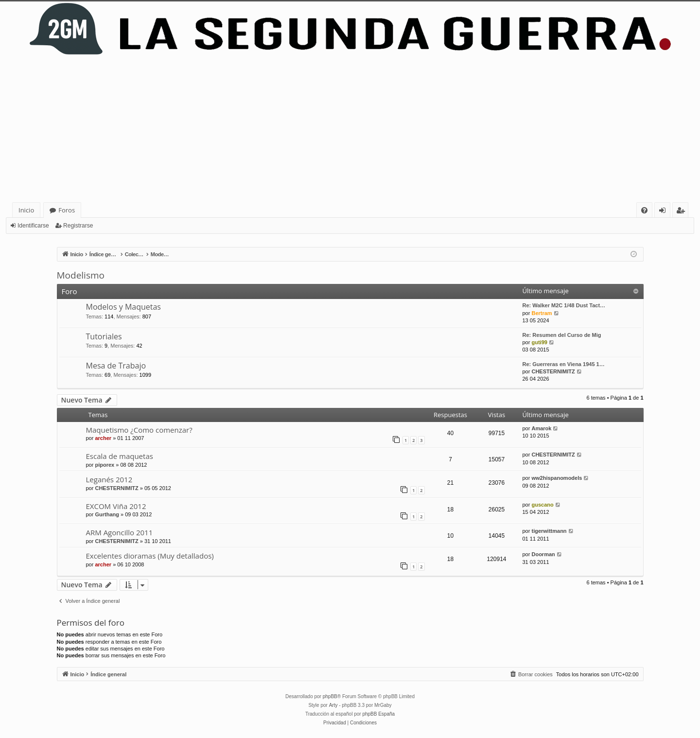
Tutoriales (104, 336)
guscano (542, 505)
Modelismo (81, 275)
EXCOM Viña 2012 (116, 506)
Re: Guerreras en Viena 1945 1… (564, 364)
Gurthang (107, 514)
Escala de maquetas (120, 456)
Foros (67, 210)
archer (103, 438)
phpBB (330, 696)
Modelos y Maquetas (124, 307)
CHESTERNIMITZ (553, 371)
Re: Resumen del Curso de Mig (562, 335)
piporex (105, 465)
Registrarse (78, 226)
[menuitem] (644, 210)
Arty (333, 705)
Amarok (541, 428)
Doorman (543, 554)
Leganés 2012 (109, 479)
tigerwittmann (549, 531)
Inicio (26, 210)
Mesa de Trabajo (116, 366)
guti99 (539, 342)
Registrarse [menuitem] (682, 212)
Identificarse (33, 226)
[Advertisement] (350, 129)
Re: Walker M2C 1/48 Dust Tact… (564, 305)
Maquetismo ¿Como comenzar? (139, 430)
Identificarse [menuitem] (665, 212)
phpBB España (378, 714)
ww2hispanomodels (557, 478)
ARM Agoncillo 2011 (120, 532)
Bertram (542, 313)
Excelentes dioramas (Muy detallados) (150, 556)
